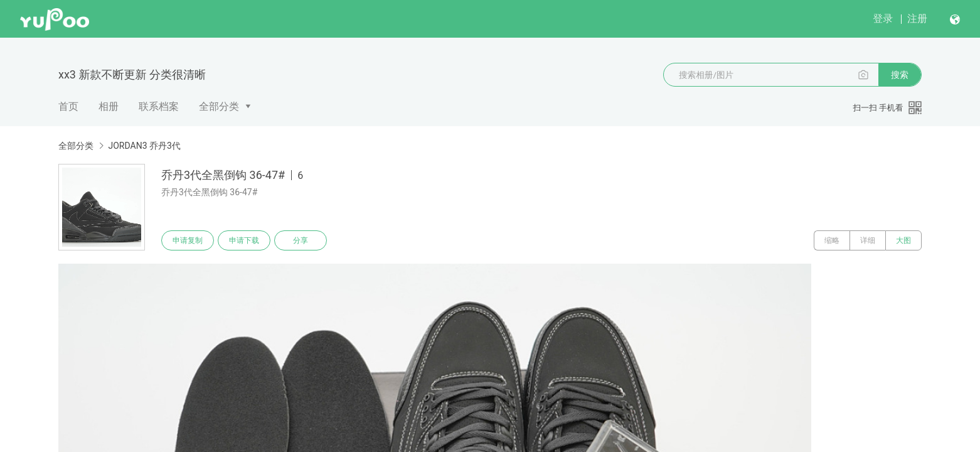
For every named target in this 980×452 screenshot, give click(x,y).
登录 (883, 19)
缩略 (832, 240)
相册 (109, 106)
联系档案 (159, 106)
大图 (903, 240)
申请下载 (244, 240)
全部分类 (219, 106)
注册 (917, 19)
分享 (301, 240)
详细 (868, 240)
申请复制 (188, 240)
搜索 (900, 75)
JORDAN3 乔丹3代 (144, 146)
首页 (68, 106)
